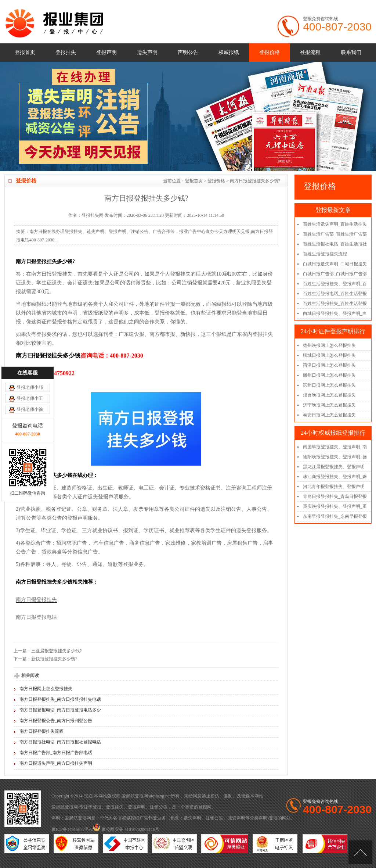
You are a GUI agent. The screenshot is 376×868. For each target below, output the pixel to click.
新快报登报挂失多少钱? (54, 659)
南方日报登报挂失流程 (41, 731)
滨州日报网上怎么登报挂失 (329, 385)
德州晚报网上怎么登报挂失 (329, 345)
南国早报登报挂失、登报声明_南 (335, 447)
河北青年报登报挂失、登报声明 (334, 487)
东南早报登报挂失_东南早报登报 (335, 516)
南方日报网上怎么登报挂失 (46, 689)
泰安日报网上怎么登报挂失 (329, 415)
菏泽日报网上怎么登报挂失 (329, 365)
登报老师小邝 (30, 331)
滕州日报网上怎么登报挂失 (329, 375)
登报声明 (106, 52)
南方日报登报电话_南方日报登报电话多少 (60, 710)
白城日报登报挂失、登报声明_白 (335, 313)
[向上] (360, 852)
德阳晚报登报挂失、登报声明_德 (335, 457)
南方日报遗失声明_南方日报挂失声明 (56, 763)
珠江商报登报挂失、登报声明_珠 (335, 477)
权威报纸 (229, 52)
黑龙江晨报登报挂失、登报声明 (334, 467)
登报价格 (270, 52)
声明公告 (188, 52)
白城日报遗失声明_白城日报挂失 (335, 264)
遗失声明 (147, 52)
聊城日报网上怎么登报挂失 (329, 355)
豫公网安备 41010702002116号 (126, 829)
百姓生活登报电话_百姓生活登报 (335, 294)
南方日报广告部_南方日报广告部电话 (56, 753)
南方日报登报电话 (36, 617)
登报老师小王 (30, 342)
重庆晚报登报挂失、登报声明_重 (335, 506)
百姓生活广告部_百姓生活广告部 (335, 234)
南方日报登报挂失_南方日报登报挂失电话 (60, 699)
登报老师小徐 (30, 354)
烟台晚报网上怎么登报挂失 (329, 395)
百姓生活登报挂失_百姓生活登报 (335, 304)
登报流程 (310, 52)
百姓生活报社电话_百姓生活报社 (335, 244)
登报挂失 (66, 52)
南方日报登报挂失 (36, 600)
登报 (97, 807)
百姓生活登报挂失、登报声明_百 (335, 284)
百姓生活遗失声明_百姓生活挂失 (335, 224)
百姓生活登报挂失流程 (325, 254)
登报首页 (25, 52)
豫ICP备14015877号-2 (72, 829)
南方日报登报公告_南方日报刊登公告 (56, 721)
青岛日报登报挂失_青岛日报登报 (335, 496)
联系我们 (351, 52)
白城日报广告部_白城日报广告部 (335, 274)
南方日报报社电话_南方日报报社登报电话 (60, 742)
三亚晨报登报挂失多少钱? (56, 651)
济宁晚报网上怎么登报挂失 (329, 405)
